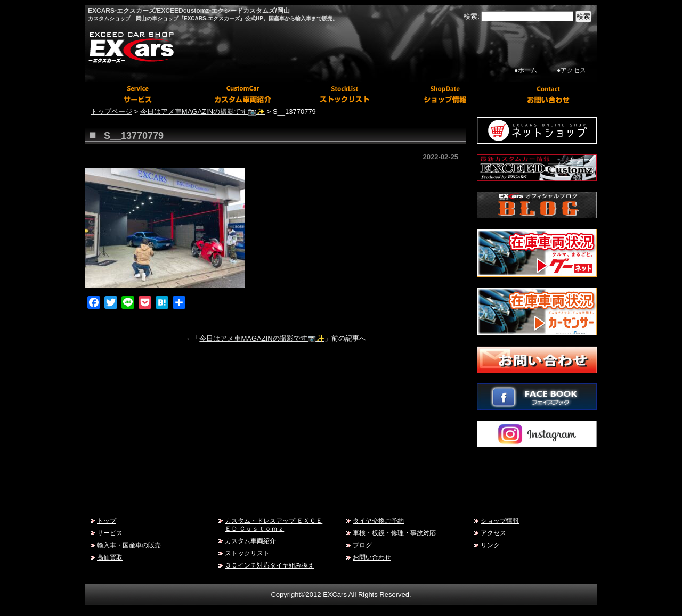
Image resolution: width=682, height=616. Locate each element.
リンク (490, 545)
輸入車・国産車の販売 (129, 545)
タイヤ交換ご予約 (378, 520)
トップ (107, 520)
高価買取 (110, 557)
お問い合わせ (372, 557)
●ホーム (526, 70)
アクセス (493, 533)
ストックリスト (247, 553)
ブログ (362, 545)
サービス (110, 533)
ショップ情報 (500, 520)
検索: (472, 16)
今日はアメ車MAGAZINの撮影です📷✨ (262, 338)
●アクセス (571, 70)
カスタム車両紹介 (250, 541)
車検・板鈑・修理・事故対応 (394, 533)
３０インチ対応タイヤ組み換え (270, 565)
